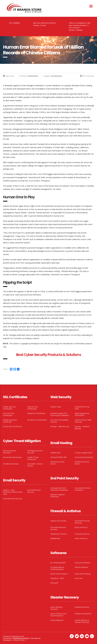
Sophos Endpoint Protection (57, 496)
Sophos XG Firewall (58, 521)
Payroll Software (81, 567)
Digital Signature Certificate (10, 421)
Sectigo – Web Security (60, 426)
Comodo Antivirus (82, 534)
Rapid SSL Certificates (36, 413)
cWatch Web (56, 407)
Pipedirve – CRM (57, 578)
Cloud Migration (57, 620)
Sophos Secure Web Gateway (83, 421)
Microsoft (54, 583)
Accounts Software (82, 563)
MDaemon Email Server (57, 463)
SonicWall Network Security (58, 528)
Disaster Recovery (82, 607)
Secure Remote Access (12, 457)
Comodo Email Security (13, 499)
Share (5, 369)
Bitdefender (55, 538)
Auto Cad (79, 578)
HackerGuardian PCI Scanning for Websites (60, 414)
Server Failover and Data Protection (58, 615)
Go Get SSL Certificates (12, 426)
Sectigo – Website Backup (82, 427)
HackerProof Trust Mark (82, 408)
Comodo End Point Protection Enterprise (59, 489)
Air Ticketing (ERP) (58, 563)
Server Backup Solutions (56, 608)
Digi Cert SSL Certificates (33, 408)
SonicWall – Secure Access (35, 465)
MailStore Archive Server (82, 463)
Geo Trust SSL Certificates (9, 414)
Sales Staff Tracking (83, 574)
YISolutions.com (18, 636)
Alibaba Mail (55, 453)
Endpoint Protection (83, 614)
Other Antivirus (81, 538)
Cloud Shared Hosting (84, 457)
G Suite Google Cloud (83, 453)
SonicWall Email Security (34, 491)
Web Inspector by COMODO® (82, 414)
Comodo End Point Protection (83, 489)
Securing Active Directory (9, 452)
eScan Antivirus (81, 527)
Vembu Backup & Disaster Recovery (82, 621)
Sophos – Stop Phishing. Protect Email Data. (13, 492)
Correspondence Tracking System (57, 568)
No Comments (87, 76)
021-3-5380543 (14, 23)
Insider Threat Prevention (33, 458)
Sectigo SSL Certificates (37, 420)
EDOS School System (59, 574)
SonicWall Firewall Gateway (82, 522)
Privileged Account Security (35, 452)
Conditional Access (11, 464)
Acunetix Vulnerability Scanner (59, 421)
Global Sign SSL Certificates (9, 408)
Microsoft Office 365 (58, 457)
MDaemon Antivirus (59, 534)
